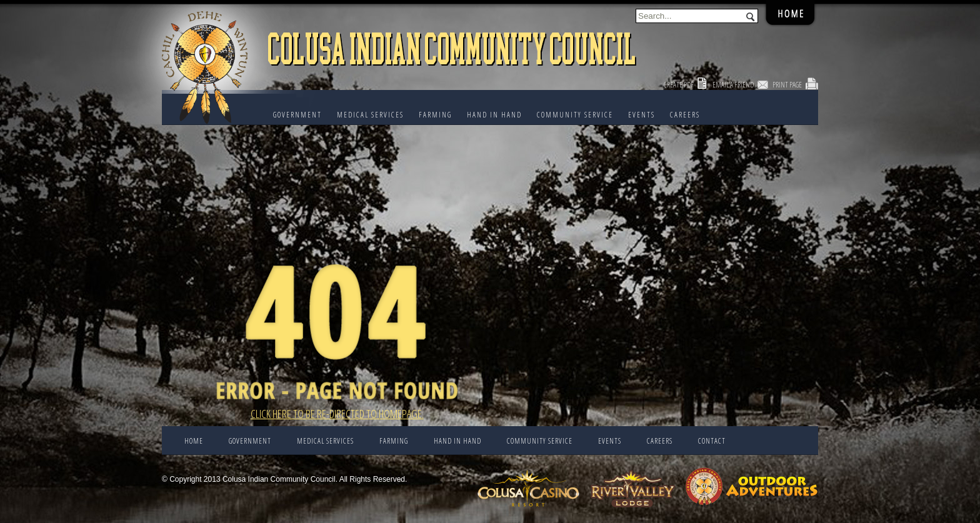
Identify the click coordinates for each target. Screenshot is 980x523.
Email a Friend (733, 85)
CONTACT (712, 441)
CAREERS (685, 115)
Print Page (787, 85)
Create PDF (679, 85)
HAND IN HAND (494, 115)
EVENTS (642, 115)
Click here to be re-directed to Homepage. (337, 414)
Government (297, 115)
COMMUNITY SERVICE (575, 115)
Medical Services (370, 115)
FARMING (435, 115)
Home (194, 441)
